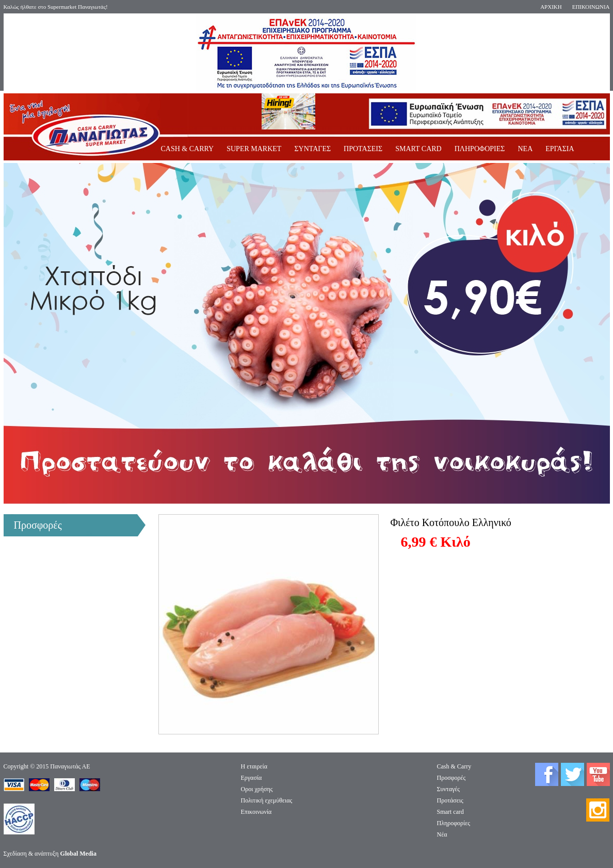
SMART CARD (418, 149)
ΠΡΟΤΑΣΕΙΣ (363, 149)
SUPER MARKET (254, 149)
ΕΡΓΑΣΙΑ (560, 149)
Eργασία (252, 778)
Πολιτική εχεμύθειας (267, 800)
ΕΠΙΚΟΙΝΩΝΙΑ (591, 7)
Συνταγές (449, 789)
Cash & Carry (454, 766)
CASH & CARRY (188, 149)
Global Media (78, 854)
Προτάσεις (450, 800)
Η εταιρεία (254, 766)
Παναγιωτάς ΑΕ (70, 766)
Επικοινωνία (256, 812)
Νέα (442, 834)
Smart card (450, 812)
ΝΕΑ (525, 149)
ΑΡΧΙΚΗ (551, 7)
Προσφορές (451, 778)
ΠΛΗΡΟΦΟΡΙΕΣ (480, 149)
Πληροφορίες (454, 823)
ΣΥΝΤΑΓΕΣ (312, 149)
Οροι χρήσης (257, 789)
